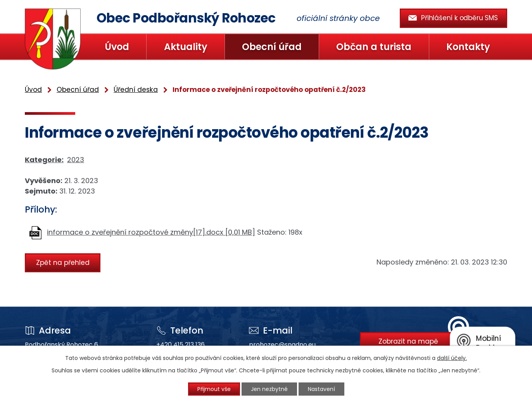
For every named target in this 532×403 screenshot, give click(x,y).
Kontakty (468, 47)
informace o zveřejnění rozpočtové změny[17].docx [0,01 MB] (151, 232)
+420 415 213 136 (180, 345)
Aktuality (186, 47)
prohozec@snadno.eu (282, 345)
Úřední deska (136, 90)
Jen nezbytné (269, 389)
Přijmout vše (214, 389)
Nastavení (321, 389)
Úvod (117, 47)
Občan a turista (374, 47)
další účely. (452, 358)
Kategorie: (44, 160)
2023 (76, 160)
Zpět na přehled (63, 263)
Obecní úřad (272, 47)
